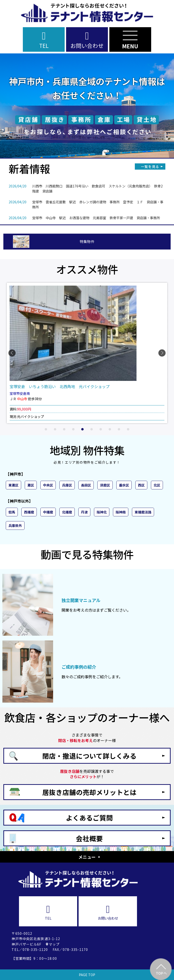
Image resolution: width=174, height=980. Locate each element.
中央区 (48, 485)
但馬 (12, 512)
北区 (157, 485)
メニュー (87, 857)
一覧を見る (150, 167)
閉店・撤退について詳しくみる (89, 756)
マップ (54, 944)
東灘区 (13, 485)
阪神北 (102, 512)
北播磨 (67, 512)
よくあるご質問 (89, 818)
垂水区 (124, 485)
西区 (141, 485)
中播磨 (48, 512)
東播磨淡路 (143, 512)
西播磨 (29, 512)
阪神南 (121, 512)
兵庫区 (67, 485)
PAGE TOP (87, 975)
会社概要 (89, 838)
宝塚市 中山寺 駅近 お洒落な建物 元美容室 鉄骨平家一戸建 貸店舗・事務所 (96, 218)
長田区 (86, 485)
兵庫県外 (15, 525)
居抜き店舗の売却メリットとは (89, 792)
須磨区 (105, 485)
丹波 (84, 512)
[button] (46, 429)
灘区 (31, 485)
